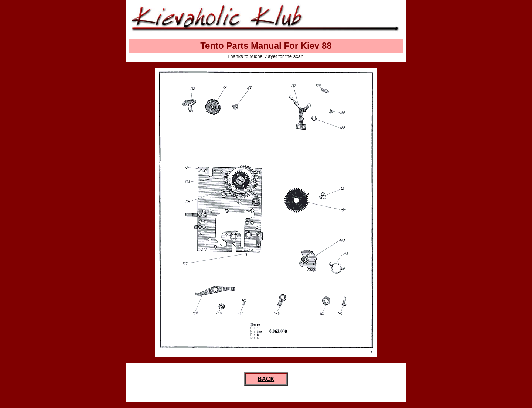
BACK (266, 379)
